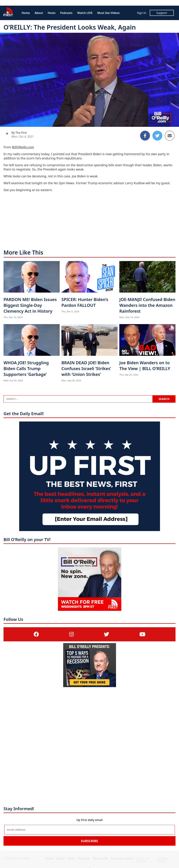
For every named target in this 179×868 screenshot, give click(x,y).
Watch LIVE (85, 13)
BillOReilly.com (23, 147)
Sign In (142, 13)
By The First (19, 133)
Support (162, 13)
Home (26, 13)
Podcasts (66, 13)
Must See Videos (109, 13)
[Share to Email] (170, 136)
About (39, 13)
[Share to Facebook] (145, 136)
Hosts (52, 13)
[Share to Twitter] (157, 136)
